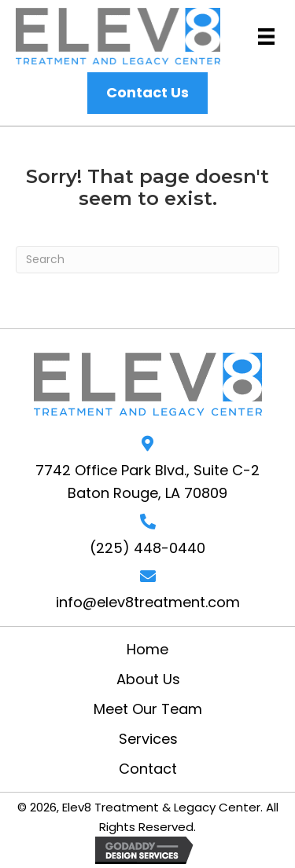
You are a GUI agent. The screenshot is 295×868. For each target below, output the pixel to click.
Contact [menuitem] (148, 769)
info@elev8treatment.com (148, 602)
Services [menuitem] (148, 739)
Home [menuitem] (147, 650)
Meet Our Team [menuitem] (148, 709)
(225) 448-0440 (147, 548)
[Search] (147, 260)
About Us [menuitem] (148, 679)
